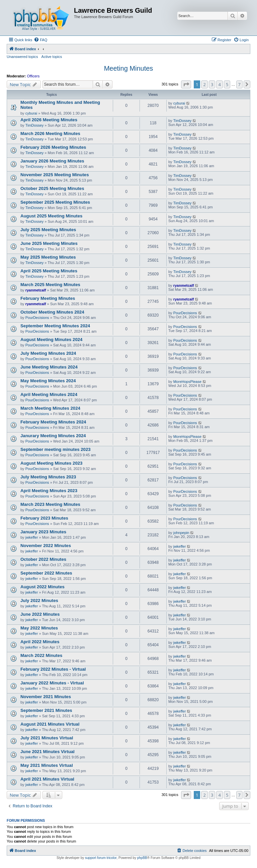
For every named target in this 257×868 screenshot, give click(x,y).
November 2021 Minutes (46, 697)
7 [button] (239, 84)
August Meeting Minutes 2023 (51, 463)
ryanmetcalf (36, 290)
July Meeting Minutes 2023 (48, 477)
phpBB (142, 858)
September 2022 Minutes (46, 573)
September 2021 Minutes (46, 710)
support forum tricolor (101, 858)
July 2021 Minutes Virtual (47, 738)
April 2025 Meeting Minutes (49, 271)
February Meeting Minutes (48, 298)
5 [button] (227, 84)
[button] (186, 84)
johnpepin (181, 533)
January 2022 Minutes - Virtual (52, 683)
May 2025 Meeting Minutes (48, 257)
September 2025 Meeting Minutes (55, 202)
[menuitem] (40, 40)
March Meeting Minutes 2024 (50, 408)
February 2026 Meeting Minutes (53, 147)
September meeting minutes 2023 (56, 449)
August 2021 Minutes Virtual (50, 724)
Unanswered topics (22, 57)
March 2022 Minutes (41, 655)
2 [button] (204, 84)
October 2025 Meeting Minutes (52, 188)
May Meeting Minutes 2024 (48, 381)
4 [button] (219, 84)
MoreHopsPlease (187, 382)
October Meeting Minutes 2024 (52, 312)
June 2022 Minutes (40, 614)
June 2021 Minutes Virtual (48, 752)
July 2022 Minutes (39, 600)
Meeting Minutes (129, 68)
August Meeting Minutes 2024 (51, 340)
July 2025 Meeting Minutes (48, 230)
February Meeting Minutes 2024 (53, 422)
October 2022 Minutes (43, 559)
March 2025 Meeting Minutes (50, 285)
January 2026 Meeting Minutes (52, 161)
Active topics (52, 57)
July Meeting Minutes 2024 (48, 353)
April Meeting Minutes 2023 (49, 491)
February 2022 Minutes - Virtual (53, 669)
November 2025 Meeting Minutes (55, 175)
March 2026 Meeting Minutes (50, 133)
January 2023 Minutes (43, 532)
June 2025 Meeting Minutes (49, 243)
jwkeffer (32, 537)
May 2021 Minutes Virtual (47, 765)
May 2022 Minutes (39, 628)
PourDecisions (37, 318)
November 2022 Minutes (46, 546)
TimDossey (35, 125)
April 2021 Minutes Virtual (47, 779)
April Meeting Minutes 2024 (49, 394)
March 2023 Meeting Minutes (50, 504)
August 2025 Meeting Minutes (51, 216)
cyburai (31, 113)
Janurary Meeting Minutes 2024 (53, 436)
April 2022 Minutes (40, 642)
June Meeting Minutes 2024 (49, 367)
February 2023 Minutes (44, 518)
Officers (33, 76)
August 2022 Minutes (42, 587)
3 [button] (212, 84)
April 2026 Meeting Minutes (49, 120)
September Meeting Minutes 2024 (55, 326)
